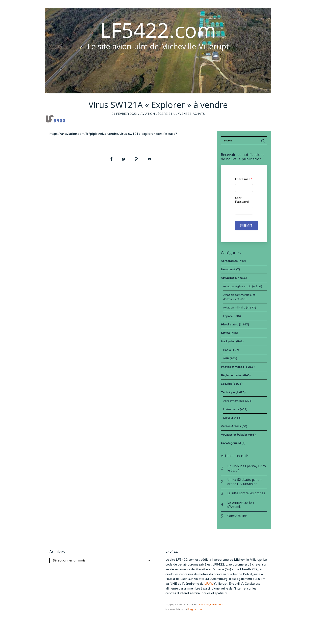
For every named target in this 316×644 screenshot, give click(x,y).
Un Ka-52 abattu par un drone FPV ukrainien (244, 482)
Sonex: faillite (237, 516)
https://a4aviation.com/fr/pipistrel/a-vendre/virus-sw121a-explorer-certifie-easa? (113, 134)
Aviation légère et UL (159, 114)
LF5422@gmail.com (211, 604)
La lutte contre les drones (246, 493)
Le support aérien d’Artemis (241, 505)
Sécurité (226, 384)
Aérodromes (229, 261)
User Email (244, 179)
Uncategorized (231, 443)
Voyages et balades (234, 435)
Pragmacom (195, 609)
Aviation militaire (234, 307)
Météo (225, 333)
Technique (228, 392)
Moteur (228, 418)
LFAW (209, 584)
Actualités (228, 278)
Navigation (228, 341)
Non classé (228, 269)
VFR (226, 358)
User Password (243, 200)
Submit (246, 225)
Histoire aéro (230, 324)
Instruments (231, 409)
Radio (227, 350)
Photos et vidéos (232, 367)
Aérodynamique (234, 401)
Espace (228, 316)
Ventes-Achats (192, 114)
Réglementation (232, 375)
